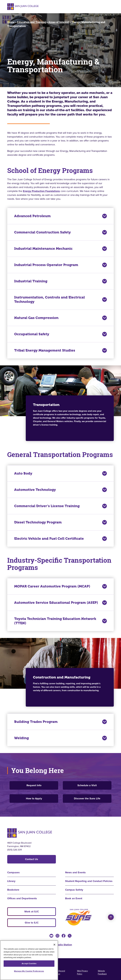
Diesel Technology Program (60, 522)
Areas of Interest (59, 22)
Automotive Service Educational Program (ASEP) (60, 603)
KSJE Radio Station (60, 945)
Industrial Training (60, 281)
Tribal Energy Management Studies (60, 350)
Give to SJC (32, 923)
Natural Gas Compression (60, 318)
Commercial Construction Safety (60, 232)
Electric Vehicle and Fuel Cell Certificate (60, 539)
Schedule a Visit (87, 785)
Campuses (13, 872)
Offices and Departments (22, 898)
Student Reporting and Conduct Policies (89, 881)
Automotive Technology (60, 490)
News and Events (75, 872)
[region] (29, 960)
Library (11, 881)
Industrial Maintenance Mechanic (60, 249)
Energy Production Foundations (41, 191)
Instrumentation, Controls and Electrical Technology (60, 300)
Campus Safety (74, 890)
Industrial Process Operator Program (60, 265)
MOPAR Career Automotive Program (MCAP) (60, 586)
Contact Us (32, 859)
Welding (60, 738)
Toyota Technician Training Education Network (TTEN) (60, 621)
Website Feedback (102, 972)
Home (11, 22)
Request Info (34, 785)
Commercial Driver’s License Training (60, 506)
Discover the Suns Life (87, 798)
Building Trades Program (60, 722)
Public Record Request (59, 972)
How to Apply (34, 798)
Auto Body (60, 473)
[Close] (54, 945)
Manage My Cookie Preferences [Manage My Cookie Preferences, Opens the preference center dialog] (29, 971)
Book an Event (74, 898)
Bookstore (13, 890)
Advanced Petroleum (60, 216)
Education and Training (31, 22)
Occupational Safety (60, 334)
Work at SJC (32, 912)
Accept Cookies (29, 963)
